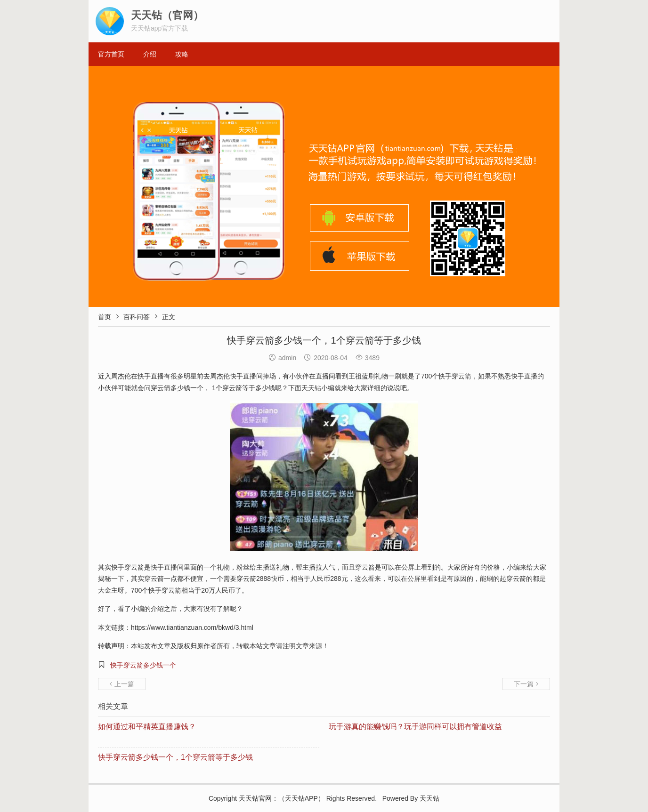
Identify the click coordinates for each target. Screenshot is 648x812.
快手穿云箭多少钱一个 (143, 665)
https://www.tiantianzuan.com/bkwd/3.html (192, 627)
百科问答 (137, 317)
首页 (105, 317)
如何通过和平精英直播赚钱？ (147, 727)
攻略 (182, 54)
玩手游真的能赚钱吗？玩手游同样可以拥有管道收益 (415, 727)
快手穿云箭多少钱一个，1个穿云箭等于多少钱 (175, 757)
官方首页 (111, 54)
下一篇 (526, 684)
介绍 (150, 54)
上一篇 (122, 684)
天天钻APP (301, 798)
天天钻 (249, 798)
